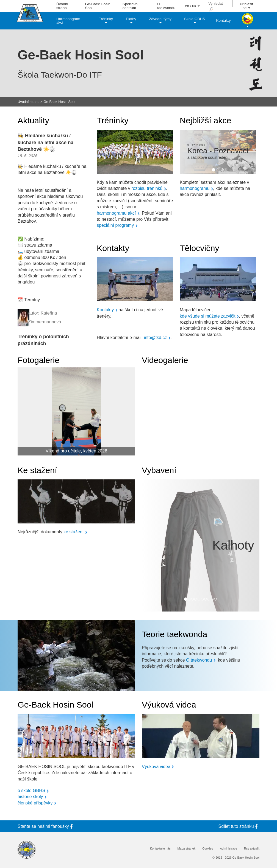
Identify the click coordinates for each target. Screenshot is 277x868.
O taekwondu (166, 6)
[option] (218, 152)
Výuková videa (169, 705)
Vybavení (159, 470)
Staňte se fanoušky (46, 826)
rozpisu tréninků (147, 189)
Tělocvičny (200, 248)
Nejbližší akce (205, 120)
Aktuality (33, 120)
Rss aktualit (252, 849)
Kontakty (224, 21)
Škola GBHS (195, 20)
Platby (131, 20)
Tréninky (106, 20)
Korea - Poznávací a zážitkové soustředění (218, 153)
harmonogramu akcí (116, 213)
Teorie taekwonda (174, 634)
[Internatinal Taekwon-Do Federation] (27, 850)
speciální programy (115, 225)
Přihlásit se (246, 6)
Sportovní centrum (131, 6)
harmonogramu (195, 189)
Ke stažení (37, 470)
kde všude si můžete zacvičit (208, 316)
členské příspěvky (35, 803)
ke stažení (74, 532)
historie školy (30, 797)
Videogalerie (165, 360)
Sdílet (239, 826)
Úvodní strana (62, 6)
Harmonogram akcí (68, 21)
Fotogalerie (38, 360)
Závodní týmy (160, 20)
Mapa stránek (186, 849)
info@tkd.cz (156, 338)
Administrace (228, 849)
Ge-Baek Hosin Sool (98, 6)
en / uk (192, 6)
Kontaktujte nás (160, 849)
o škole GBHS (31, 791)
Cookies (208, 849)
